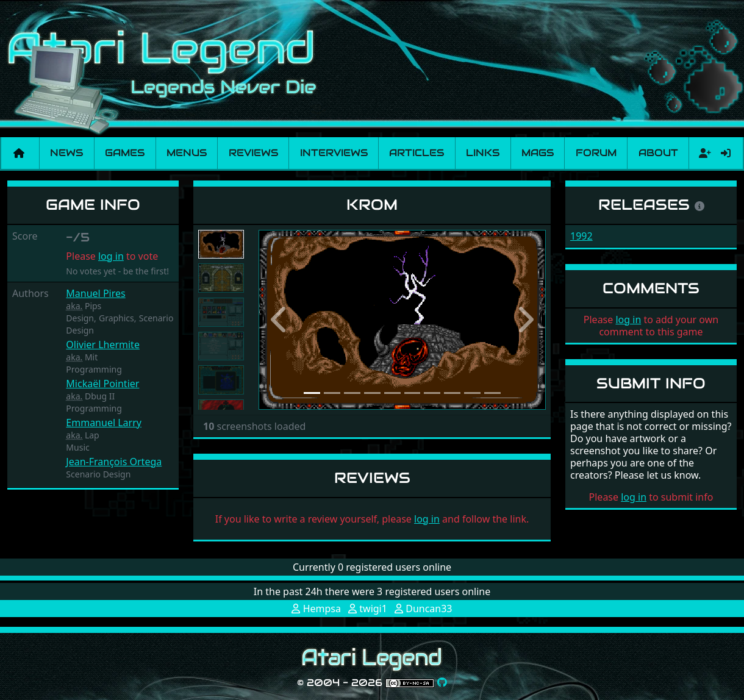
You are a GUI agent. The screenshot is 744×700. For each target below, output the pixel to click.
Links (483, 153)
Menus (187, 153)
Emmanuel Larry (104, 423)
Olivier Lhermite (103, 345)
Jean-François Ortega (114, 462)
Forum (596, 153)
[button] (280, 320)
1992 (581, 236)
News (66, 153)
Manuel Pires (95, 293)
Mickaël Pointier (102, 384)
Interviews (334, 153)
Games (125, 153)
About (658, 153)
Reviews (253, 153)
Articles (417, 153)
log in (111, 256)
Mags (538, 153)
